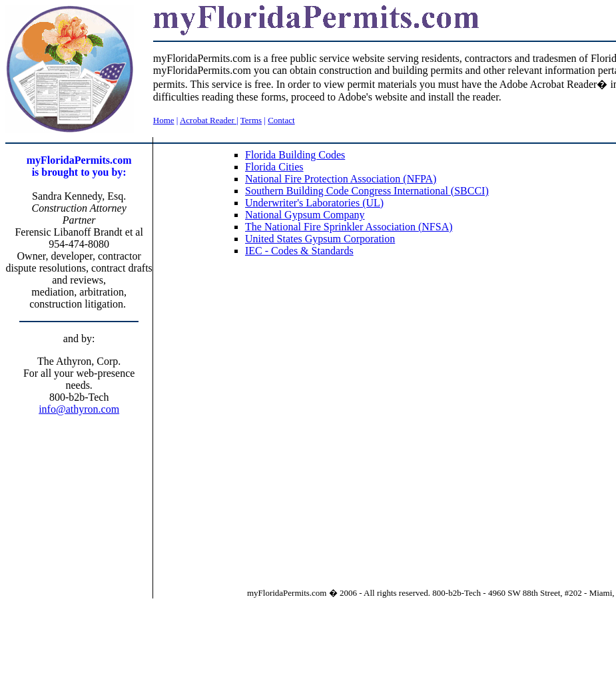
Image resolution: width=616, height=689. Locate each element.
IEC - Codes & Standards (299, 251)
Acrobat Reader (208, 120)
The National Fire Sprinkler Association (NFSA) (349, 227)
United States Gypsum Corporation (320, 239)
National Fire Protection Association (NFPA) (341, 179)
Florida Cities (274, 167)
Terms (251, 120)
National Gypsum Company (305, 215)
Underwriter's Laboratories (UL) (314, 203)
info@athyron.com (79, 409)
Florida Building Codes (295, 155)
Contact (281, 120)
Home (164, 120)
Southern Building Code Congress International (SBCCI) (367, 191)
